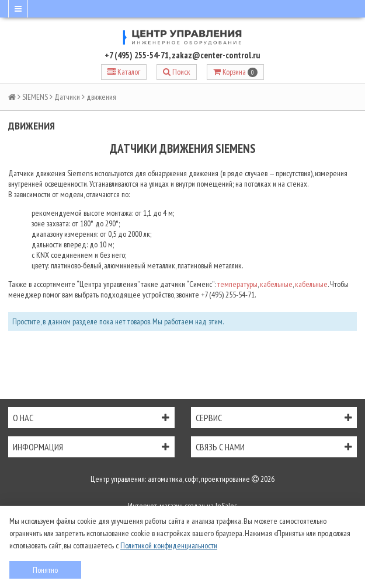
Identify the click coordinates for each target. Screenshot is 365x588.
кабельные (276, 284)
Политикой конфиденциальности (169, 545)
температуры (237, 284)
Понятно (45, 570)
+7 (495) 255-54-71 (137, 55)
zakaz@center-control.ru (216, 55)
